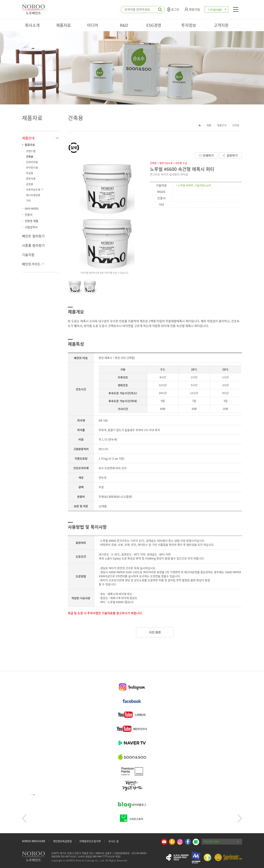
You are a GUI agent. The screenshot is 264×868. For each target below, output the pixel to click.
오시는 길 (113, 841)
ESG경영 (154, 25)
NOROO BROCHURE (34, 841)
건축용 (30, 156)
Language (217, 9)
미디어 (93, 25)
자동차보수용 (33, 189)
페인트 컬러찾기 (33, 236)
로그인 (173, 9)
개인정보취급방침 (62, 841)
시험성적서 (31, 227)
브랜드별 (31, 151)
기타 (28, 200)
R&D (124, 25)
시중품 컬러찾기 (33, 245)
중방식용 (31, 178)
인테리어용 (32, 162)
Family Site (222, 841)
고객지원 (221, 25)
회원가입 (192, 9)
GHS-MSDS (32, 208)
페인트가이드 (31, 264)
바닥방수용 (32, 167)
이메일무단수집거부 (90, 841)
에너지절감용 (33, 195)
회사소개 (32, 25)
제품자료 (63, 25)
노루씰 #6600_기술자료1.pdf (194, 185)
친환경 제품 (32, 221)
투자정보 (189, 25)
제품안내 (28, 138)
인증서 (29, 215)
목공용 (30, 173)
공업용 (30, 184)
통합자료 (30, 145)
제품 (209, 125)
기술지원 (28, 255)
